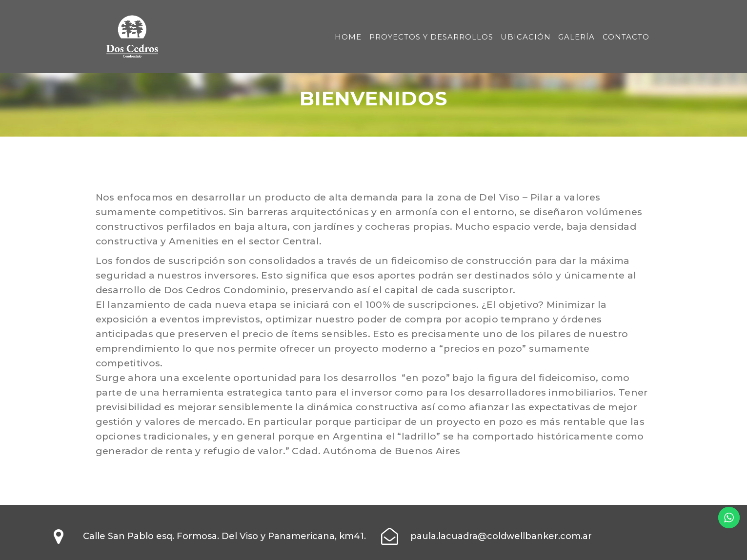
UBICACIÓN (526, 37)
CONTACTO (626, 37)
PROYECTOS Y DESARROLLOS (431, 37)
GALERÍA (576, 37)
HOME (348, 37)
